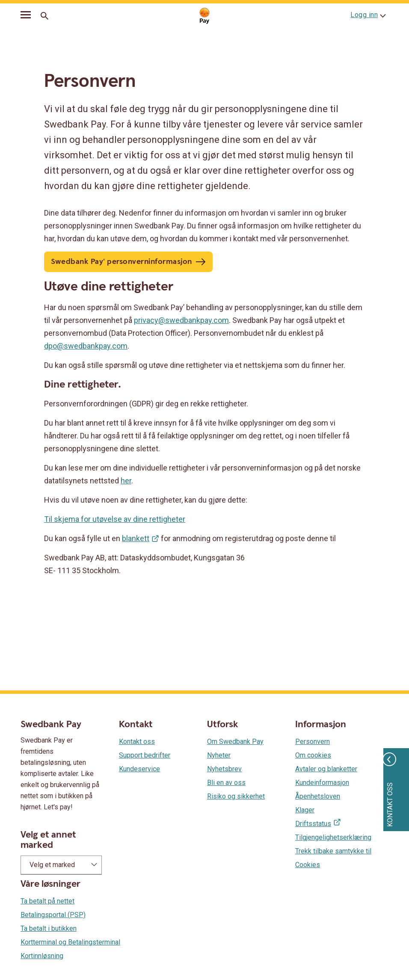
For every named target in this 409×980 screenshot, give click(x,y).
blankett (136, 538)
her (126, 481)
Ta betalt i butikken (49, 928)
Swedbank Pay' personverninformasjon (122, 262)
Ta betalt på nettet (47, 901)
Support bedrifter (145, 755)
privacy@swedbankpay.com (181, 320)
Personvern (313, 742)
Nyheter (219, 755)
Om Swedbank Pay (235, 742)
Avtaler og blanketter (326, 769)
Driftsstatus (313, 824)
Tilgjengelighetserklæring (333, 837)
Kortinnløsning (42, 956)
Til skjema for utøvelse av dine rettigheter (115, 519)
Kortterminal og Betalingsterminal (70, 942)
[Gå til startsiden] (204, 16)
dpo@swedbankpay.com (86, 346)
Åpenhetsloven (318, 796)
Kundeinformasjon (322, 783)
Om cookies (313, 755)
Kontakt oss (137, 742)
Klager (305, 810)
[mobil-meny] (26, 16)
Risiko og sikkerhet (236, 796)
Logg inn (364, 15)
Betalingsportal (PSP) (53, 915)
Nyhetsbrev (224, 769)
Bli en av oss (226, 783)
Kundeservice (139, 769)
